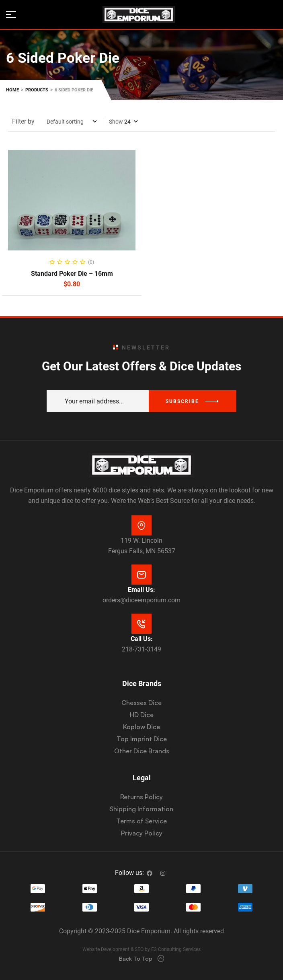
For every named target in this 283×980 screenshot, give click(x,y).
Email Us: (141, 590)
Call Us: (142, 639)
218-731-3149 (141, 649)
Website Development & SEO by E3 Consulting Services (141, 949)
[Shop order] (72, 122)
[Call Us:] (141, 624)
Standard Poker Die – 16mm (72, 274)
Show (116, 122)
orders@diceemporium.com (141, 600)
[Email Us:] (141, 575)
